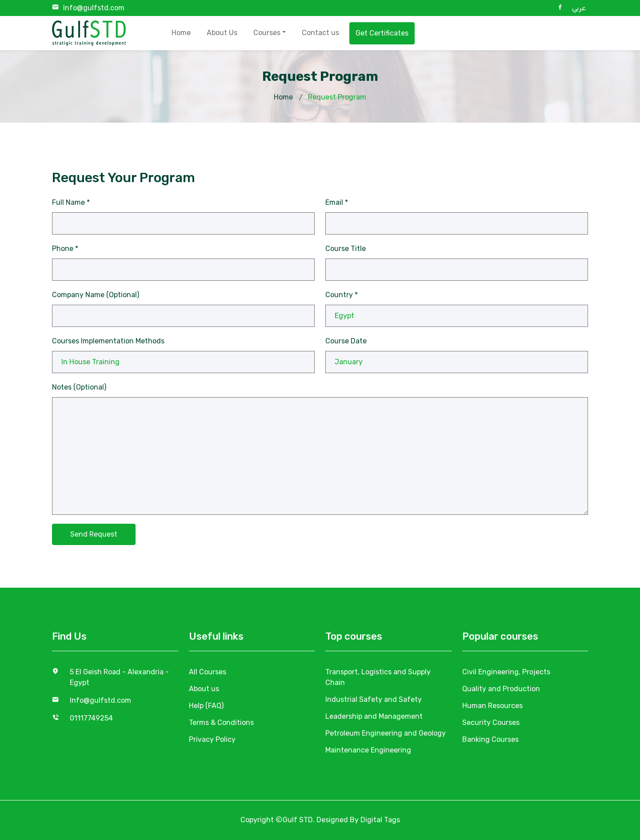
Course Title (346, 249)
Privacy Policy (212, 739)
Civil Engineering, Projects (506, 672)
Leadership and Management (374, 716)
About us (204, 689)
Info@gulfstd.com (94, 8)
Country (342, 295)
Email (337, 202)
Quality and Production (501, 689)
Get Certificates (382, 33)
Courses (267, 33)
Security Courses (491, 723)
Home (181, 33)
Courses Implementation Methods (108, 341)
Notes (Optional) (79, 387)
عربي (579, 8)
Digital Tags (380, 820)
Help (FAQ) (206, 706)
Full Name (71, 202)
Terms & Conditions (221, 723)
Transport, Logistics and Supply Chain (378, 677)
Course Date (346, 341)
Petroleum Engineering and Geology (386, 733)
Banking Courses (490, 739)
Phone (65, 249)
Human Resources (492, 706)
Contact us (320, 33)
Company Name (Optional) (96, 295)
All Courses (208, 672)
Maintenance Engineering (368, 750)
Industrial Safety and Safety (374, 699)
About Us (222, 33)
